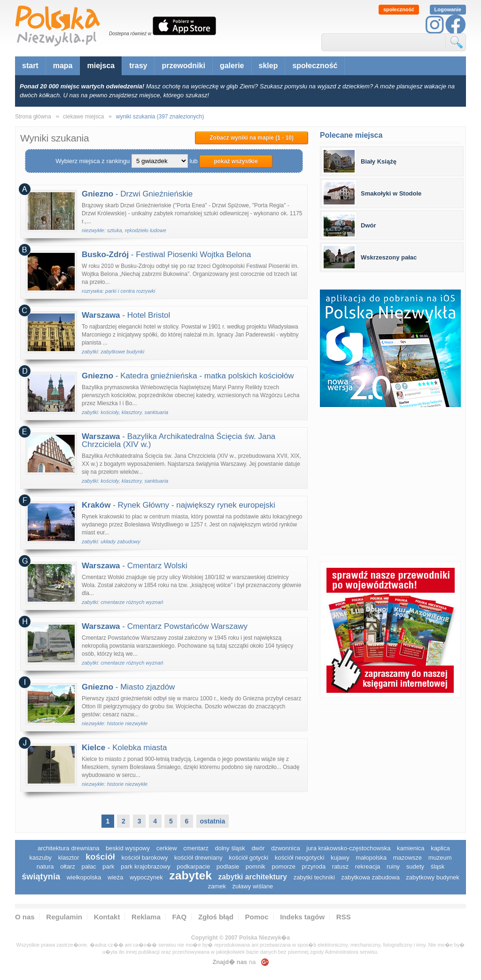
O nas (25, 917)
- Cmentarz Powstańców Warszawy (165, 626)
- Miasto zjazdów (128, 687)
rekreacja (368, 866)
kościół (100, 857)
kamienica (411, 848)
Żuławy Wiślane (253, 886)
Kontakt (107, 917)
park (108, 866)
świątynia (41, 877)
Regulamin (64, 917)
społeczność (399, 9)
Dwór (369, 225)
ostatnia (213, 821)
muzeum (440, 858)
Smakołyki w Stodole (391, 193)
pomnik (256, 866)
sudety (415, 866)
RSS (344, 917)
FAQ (179, 917)
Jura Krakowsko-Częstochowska (348, 848)
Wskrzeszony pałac (389, 257)
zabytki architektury (253, 877)
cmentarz (196, 848)
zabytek (190, 875)
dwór (258, 848)
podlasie (228, 866)
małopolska (371, 858)
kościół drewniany (198, 858)
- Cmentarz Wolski (135, 566)
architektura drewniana (69, 848)
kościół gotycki (248, 858)
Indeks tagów (302, 917)
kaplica (440, 848)
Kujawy (340, 858)
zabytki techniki (314, 877)
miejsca (101, 66)
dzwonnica (285, 848)
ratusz (340, 866)
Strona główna (33, 117)
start (30, 66)
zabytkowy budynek (432, 877)
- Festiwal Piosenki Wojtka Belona (167, 255)
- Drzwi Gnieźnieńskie (137, 194)
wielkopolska (84, 877)
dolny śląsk (230, 848)
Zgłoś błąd (216, 917)
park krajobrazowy (146, 866)
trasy (138, 66)
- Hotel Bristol (126, 315)
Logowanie (448, 9)
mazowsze (407, 858)
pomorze (283, 866)
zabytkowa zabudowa (370, 877)
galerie (232, 66)
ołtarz (68, 866)
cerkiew (167, 848)
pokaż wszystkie (236, 161)
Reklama (146, 917)
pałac (89, 866)
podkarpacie (193, 866)
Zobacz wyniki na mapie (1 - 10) (252, 138)
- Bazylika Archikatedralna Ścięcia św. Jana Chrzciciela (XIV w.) (178, 440)
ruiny (393, 866)
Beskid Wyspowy (128, 848)
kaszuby (40, 858)
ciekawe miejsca (83, 117)
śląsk (438, 866)
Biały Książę (379, 161)
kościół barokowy (144, 858)
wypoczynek (146, 877)
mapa (63, 66)
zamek (217, 886)
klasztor (69, 858)
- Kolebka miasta (124, 748)
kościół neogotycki (300, 858)
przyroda (314, 866)
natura (45, 866)
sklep (268, 66)
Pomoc (257, 917)
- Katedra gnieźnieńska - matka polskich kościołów (188, 376)
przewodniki (183, 66)
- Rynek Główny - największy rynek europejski (178, 505)
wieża (115, 877)
